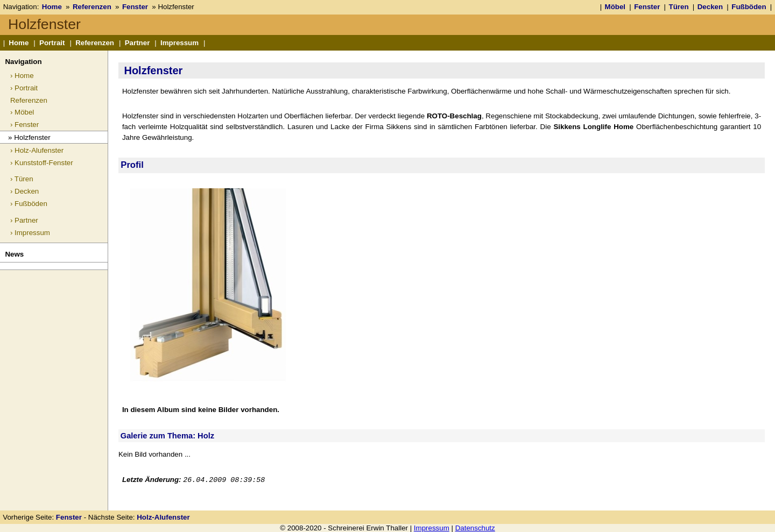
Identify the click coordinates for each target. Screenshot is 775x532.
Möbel (615, 7)
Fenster (135, 7)
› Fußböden (29, 204)
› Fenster (24, 125)
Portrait (52, 43)
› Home (22, 76)
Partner (138, 43)
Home (52, 7)
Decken (710, 7)
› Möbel (22, 112)
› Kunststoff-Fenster (42, 163)
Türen (679, 7)
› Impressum (30, 233)
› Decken (24, 191)
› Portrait (24, 88)
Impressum (179, 43)
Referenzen (92, 7)
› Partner (24, 220)
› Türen (22, 179)
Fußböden (749, 7)
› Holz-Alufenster (37, 150)
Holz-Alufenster (163, 517)
